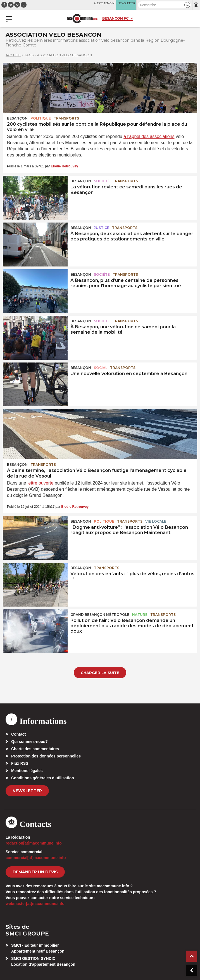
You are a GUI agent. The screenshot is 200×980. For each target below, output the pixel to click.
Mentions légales (27, 771)
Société (102, 181)
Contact (18, 734)
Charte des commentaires (35, 749)
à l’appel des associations (149, 136)
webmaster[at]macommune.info (35, 904)
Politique (41, 118)
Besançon (17, 118)
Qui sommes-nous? (29, 742)
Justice (102, 228)
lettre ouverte (40, 483)
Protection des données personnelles (46, 756)
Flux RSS (20, 763)
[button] (187, 5)
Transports (66, 118)
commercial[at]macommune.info (36, 858)
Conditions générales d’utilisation (43, 778)
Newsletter (27, 791)
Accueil (13, 55)
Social (101, 368)
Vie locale (156, 521)
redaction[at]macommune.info (34, 843)
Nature (140, 615)
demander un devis (35, 872)
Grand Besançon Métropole (100, 615)
